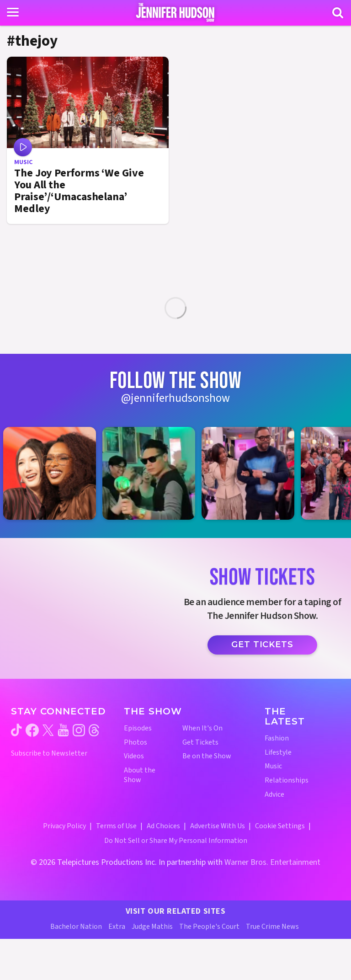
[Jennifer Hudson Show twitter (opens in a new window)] (48, 730)
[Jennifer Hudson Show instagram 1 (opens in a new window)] (54, 473)
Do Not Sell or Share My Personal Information (176, 841)
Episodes (138, 728)
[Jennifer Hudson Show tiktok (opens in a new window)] (16, 730)
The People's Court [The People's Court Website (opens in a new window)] (209, 927)
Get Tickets (262, 644)
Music (273, 766)
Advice (274, 795)
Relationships (287, 780)
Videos (134, 756)
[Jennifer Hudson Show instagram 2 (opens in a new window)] (153, 473)
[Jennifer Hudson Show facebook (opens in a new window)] (32, 730)
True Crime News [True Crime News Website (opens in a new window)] (272, 927)
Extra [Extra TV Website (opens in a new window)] (117, 927)
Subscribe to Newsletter (49, 754)
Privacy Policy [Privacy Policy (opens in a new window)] (64, 826)
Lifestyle (278, 753)
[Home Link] (176, 12)
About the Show (140, 775)
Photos (136, 743)
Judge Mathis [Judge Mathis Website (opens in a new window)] (152, 927)
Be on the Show (207, 756)
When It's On (202, 728)
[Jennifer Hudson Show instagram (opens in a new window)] (79, 730)
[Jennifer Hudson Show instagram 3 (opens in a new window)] (253, 473)
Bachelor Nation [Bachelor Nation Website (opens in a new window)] (76, 927)
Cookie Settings (280, 826)
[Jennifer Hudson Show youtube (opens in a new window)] (63, 730)
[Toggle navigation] (13, 12)
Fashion (277, 738)
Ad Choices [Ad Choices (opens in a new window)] (163, 826)
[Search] (338, 13)
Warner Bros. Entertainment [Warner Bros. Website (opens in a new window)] (272, 862)
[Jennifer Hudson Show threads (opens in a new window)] (94, 730)
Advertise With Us (218, 826)
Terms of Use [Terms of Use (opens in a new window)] (116, 826)
